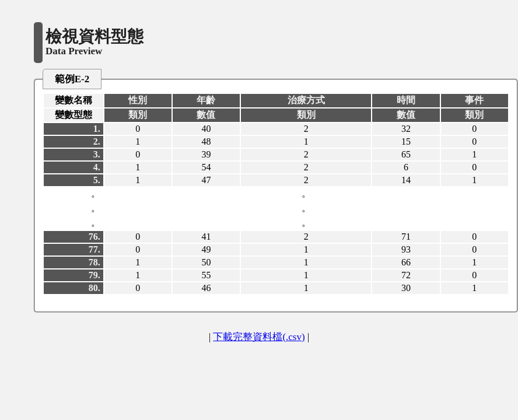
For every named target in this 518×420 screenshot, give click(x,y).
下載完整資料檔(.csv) (259, 337)
